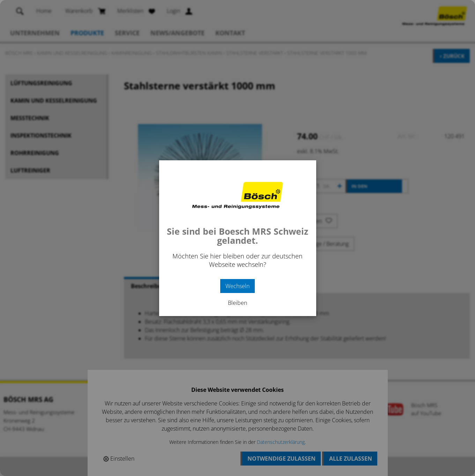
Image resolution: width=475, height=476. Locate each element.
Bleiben (237, 303)
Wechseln (237, 286)
